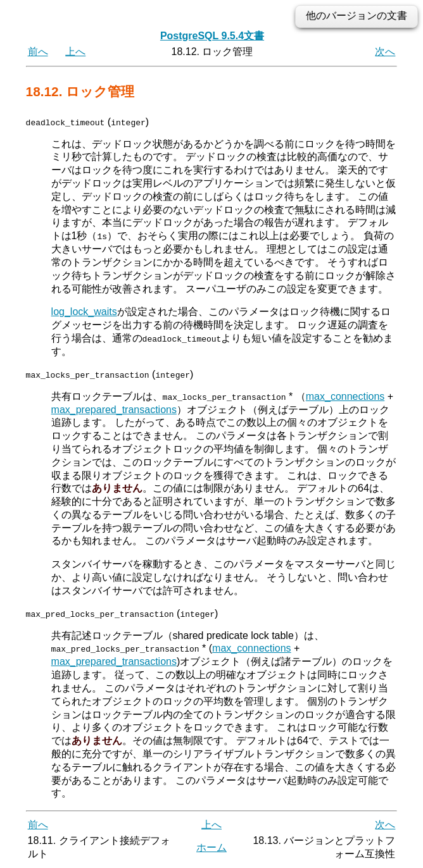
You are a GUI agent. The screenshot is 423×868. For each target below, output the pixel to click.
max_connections (345, 396)
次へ (385, 52)
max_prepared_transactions (114, 409)
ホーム (211, 847)
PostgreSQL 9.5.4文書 (212, 36)
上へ (75, 52)
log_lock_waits (84, 312)
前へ (38, 52)
